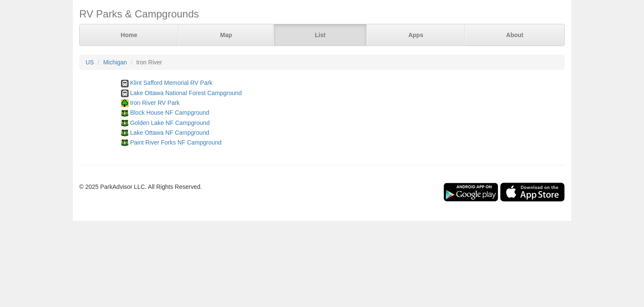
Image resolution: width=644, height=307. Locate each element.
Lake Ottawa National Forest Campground (186, 93)
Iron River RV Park (155, 103)
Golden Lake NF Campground (170, 123)
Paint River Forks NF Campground (176, 142)
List (320, 35)
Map (226, 35)
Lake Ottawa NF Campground (170, 133)
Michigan (115, 62)
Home (129, 35)
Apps (416, 35)
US (90, 62)
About (515, 35)
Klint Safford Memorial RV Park (171, 83)
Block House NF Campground (170, 113)
